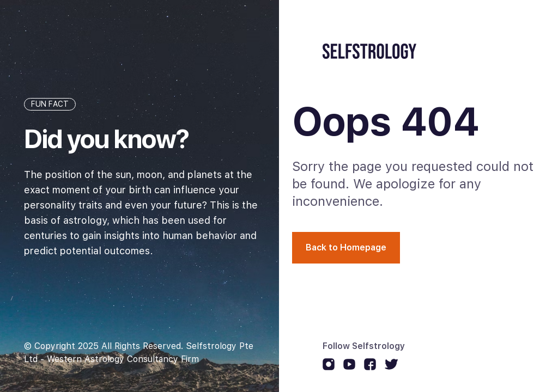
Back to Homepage (346, 247)
